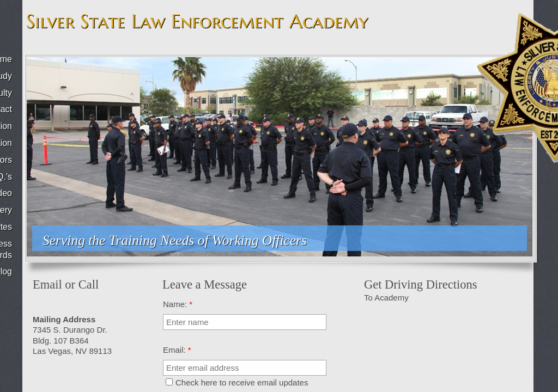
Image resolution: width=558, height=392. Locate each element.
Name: (178, 304)
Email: (177, 350)
